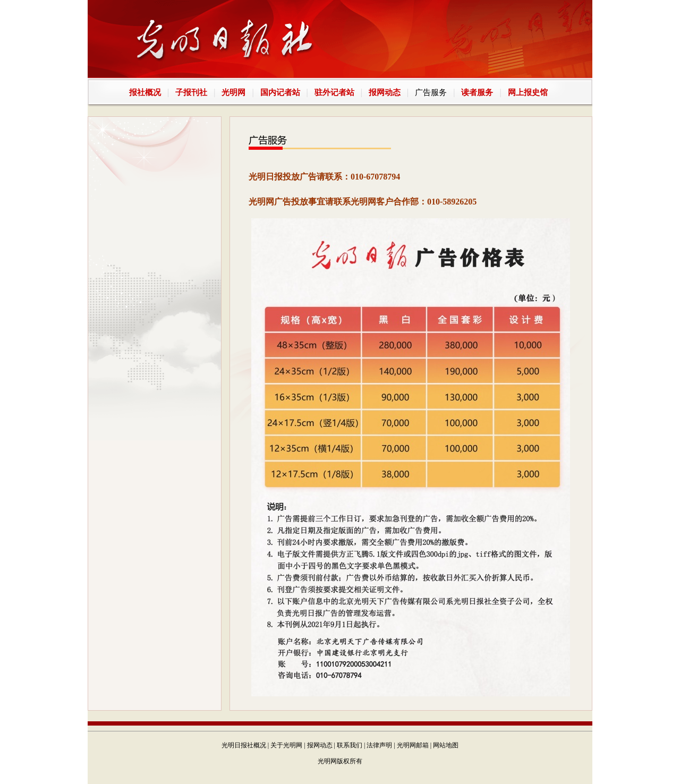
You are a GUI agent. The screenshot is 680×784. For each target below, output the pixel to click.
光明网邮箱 (413, 745)
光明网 (233, 92)
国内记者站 (280, 92)
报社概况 (145, 92)
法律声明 (379, 745)
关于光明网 (286, 745)
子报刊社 (191, 92)
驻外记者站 (334, 92)
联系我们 (350, 745)
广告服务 (431, 92)
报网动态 (385, 92)
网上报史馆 (528, 92)
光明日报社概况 (244, 745)
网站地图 (446, 745)
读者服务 (477, 92)
